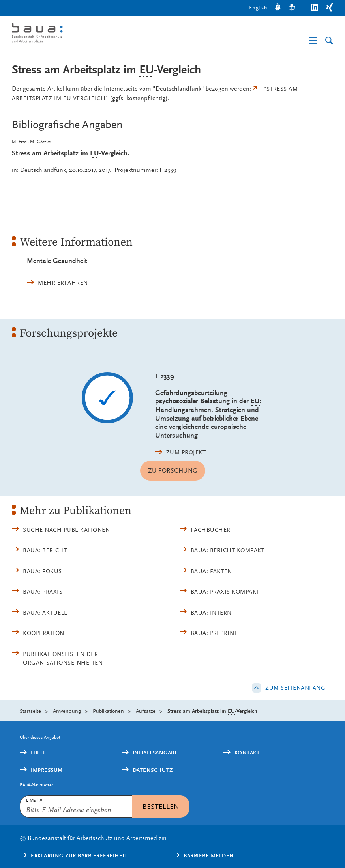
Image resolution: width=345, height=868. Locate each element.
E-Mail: (34, 800)
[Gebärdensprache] (278, 8)
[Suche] (329, 41)
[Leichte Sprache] (292, 8)
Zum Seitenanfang (295, 688)
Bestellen (161, 806)
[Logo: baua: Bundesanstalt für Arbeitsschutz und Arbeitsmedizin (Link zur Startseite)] (82, 34)
